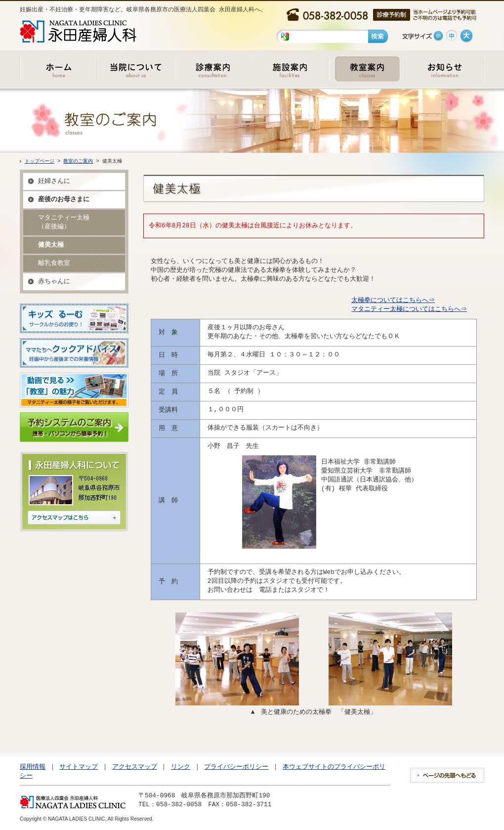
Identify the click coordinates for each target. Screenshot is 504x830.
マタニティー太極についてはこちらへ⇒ (409, 309)
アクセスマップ (135, 767)
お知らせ (445, 69)
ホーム (58, 69)
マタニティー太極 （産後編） (64, 222)
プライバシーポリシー (236, 767)
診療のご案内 (212, 69)
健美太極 (51, 245)
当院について (135, 69)
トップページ (40, 161)
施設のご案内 (290, 69)
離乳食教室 (54, 263)
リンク (181, 767)
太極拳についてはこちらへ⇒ (393, 300)
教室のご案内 (367, 69)
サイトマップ (79, 767)
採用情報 (33, 767)
